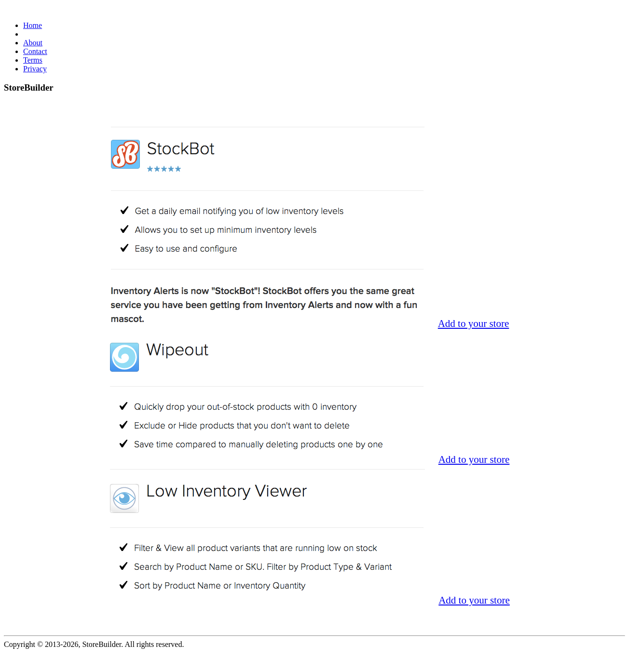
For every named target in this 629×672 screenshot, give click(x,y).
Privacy (35, 69)
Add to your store (474, 323)
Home (33, 25)
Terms (33, 60)
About (33, 43)
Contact (35, 51)
